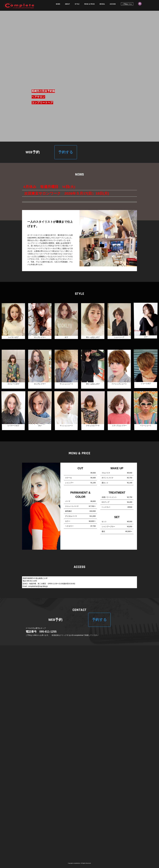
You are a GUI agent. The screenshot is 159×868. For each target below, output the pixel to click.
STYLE (77, 4)
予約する (66, 152)
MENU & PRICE (90, 4)
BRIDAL (102, 4)
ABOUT (68, 4)
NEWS (58, 4)
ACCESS (113, 4)
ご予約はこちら (127, 4)
